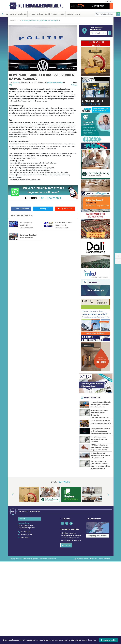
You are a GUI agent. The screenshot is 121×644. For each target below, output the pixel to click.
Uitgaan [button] (61, 14)
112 (7, 14)
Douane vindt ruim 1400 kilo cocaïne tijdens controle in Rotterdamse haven (101, 405)
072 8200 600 (26, 577)
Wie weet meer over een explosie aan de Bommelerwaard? (64, 225)
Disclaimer (94, 604)
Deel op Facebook (21, 209)
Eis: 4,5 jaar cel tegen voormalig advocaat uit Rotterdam (99, 439)
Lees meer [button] (92, 640)
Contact (77, 14)
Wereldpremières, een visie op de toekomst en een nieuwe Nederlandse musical (101, 431)
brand (55, 83)
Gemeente (32, 14)
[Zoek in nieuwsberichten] (106, 14)
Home (12, 20)
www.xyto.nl (25, 583)
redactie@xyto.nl (27, 580)
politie (50, 83)
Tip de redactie (65, 209)
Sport (55, 14)
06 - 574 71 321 (51, 198)
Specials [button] (48, 14)
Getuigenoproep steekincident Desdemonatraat (26, 225)
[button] (10, 543)
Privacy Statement (104, 604)
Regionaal (40, 14)
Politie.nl (74, 85)
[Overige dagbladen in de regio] (98, 573)
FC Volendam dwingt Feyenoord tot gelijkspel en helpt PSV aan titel (100, 475)
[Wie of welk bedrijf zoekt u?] (99, 33)
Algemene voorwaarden (81, 604)
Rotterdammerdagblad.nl (41, 6)
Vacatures (70, 14)
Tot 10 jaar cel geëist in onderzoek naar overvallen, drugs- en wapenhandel (100, 457)
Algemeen (13, 14)
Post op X (43, 209)
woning (60, 83)
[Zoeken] (118, 14)
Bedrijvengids (22, 14)
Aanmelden (66, 591)
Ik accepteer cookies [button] (109, 640)
